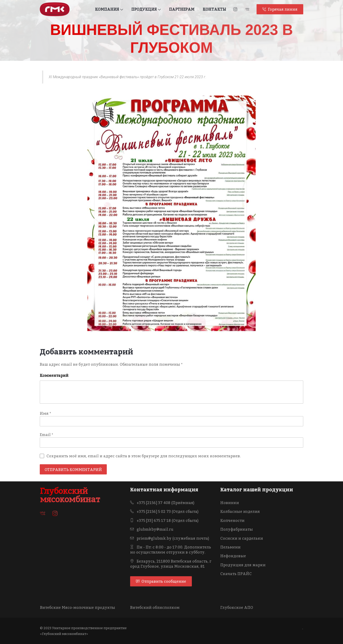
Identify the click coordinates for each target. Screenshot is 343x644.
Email (46, 435)
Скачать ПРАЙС (236, 574)
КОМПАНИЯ (109, 9)
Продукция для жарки (243, 565)
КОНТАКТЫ (214, 9)
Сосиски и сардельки (242, 538)
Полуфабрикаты (237, 529)
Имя (45, 413)
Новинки (230, 503)
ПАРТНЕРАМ (182, 9)
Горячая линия (280, 9)
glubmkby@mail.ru (152, 529)
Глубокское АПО (237, 607)
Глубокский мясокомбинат (70, 495)
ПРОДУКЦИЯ (146, 9)
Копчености (232, 520)
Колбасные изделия (240, 511)
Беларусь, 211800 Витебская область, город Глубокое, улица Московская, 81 (171, 564)
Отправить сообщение (161, 581)
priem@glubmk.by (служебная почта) (170, 538)
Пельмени (230, 547)
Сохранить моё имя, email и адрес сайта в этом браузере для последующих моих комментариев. (144, 456)
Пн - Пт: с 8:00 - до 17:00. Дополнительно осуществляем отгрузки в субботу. (171, 550)
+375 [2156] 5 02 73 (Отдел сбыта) (164, 511)
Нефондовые (233, 556)
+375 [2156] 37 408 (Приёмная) (162, 503)
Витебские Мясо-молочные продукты (78, 607)
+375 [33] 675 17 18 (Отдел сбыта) (164, 520)
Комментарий (54, 375)
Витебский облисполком (155, 607)
